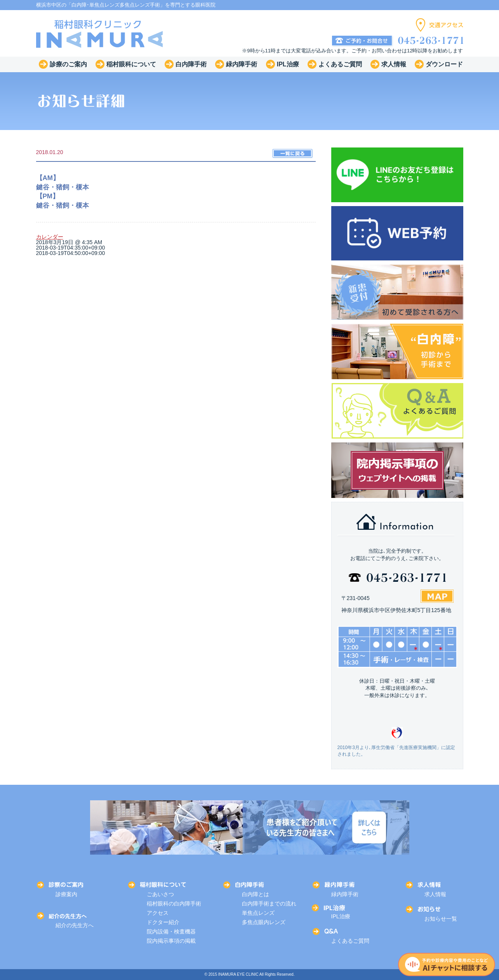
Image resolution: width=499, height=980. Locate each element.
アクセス (158, 913)
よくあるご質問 (350, 941)
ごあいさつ (160, 894)
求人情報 (435, 894)
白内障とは (256, 894)
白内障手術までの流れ (269, 904)
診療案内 (66, 894)
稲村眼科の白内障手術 (174, 904)
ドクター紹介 (163, 922)
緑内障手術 (345, 894)
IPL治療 (341, 916)
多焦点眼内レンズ (264, 922)
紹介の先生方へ (75, 925)
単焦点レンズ (258, 913)
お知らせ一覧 (441, 919)
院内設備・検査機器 (171, 931)
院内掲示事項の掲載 (171, 941)
